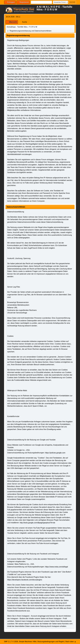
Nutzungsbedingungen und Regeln (51, 642)
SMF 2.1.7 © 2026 (11, 642)
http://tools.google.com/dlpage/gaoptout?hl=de (37, 523)
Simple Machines (25, 642)
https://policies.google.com (55, 453)
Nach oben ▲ (71, 642)
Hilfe (34, 642)
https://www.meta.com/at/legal (56, 567)
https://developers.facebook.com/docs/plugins (25, 580)
